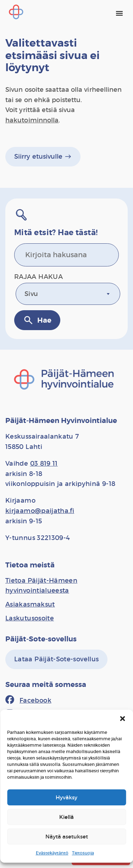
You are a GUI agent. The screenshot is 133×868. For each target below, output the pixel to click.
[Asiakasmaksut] (30, 604)
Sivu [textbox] (31, 294)
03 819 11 (44, 464)
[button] (122, 719)
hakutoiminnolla (32, 120)
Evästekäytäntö (52, 853)
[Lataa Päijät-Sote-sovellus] (56, 659)
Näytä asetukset (67, 837)
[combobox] (68, 294)
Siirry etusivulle (43, 157)
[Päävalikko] (119, 13)
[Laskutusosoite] (30, 618)
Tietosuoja (83, 853)
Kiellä (66, 817)
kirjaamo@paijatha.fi (40, 511)
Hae (37, 320)
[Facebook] (28, 700)
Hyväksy (66, 797)
